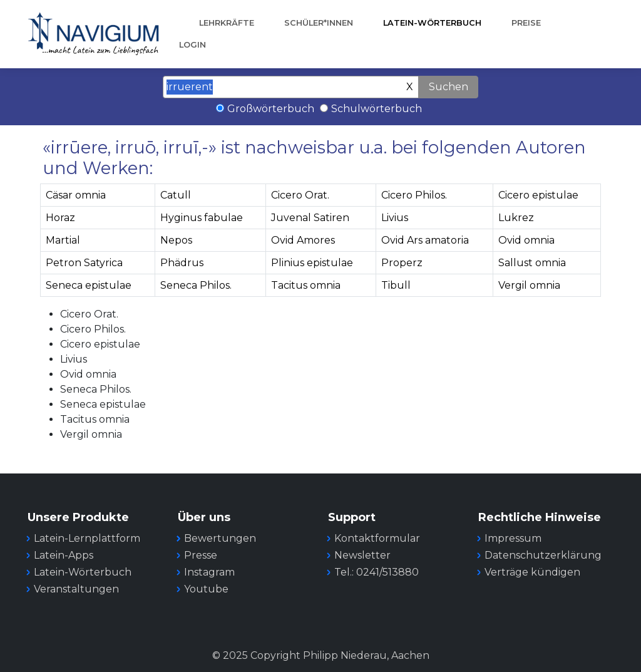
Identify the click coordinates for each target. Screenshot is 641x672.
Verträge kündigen (532, 572)
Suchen (449, 87)
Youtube (206, 589)
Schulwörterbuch (377, 109)
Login (192, 45)
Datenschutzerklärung (543, 555)
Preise (526, 23)
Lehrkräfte (227, 23)
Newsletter (362, 555)
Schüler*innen (319, 23)
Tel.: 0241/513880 (377, 572)
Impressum (513, 538)
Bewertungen (220, 538)
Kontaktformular (377, 538)
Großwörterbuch (271, 109)
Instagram (209, 572)
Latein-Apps (64, 555)
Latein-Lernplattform (87, 538)
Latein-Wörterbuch (432, 23)
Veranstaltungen (76, 589)
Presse (201, 555)
